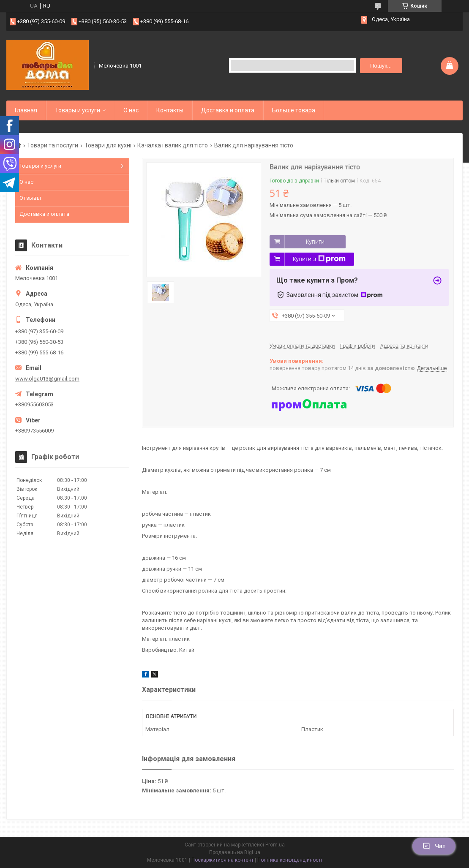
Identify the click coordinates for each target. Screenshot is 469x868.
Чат (434, 846)
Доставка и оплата (228, 110)
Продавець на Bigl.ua (235, 852)
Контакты (170, 110)
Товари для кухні (108, 145)
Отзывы (30, 198)
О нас (131, 110)
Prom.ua (275, 845)
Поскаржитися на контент (222, 860)
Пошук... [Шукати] (381, 66)
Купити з (319, 259)
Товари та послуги (53, 145)
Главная (26, 110)
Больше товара (294, 110)
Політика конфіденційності (290, 860)
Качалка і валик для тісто (173, 145)
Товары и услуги (78, 110)
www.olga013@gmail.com (47, 379)
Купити (315, 242)
